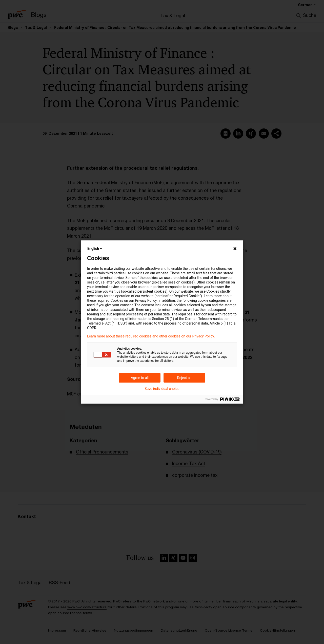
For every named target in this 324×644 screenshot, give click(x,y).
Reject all (184, 378)
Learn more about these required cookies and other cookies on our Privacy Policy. (151, 336)
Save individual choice (162, 389)
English (95, 249)
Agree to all (140, 378)
